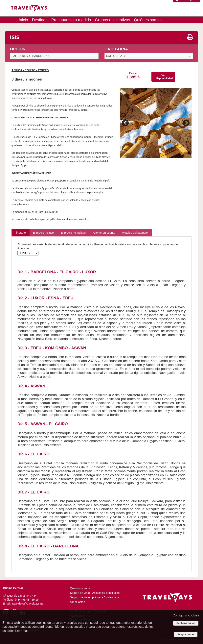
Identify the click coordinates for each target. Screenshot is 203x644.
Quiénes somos (148, 20)
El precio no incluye (73, 233)
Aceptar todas (186, 634)
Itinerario (20, 233)
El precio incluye (43, 233)
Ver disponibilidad (164, 77)
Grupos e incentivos (113, 20)
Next (186, 123)
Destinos (40, 20)
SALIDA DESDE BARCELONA (30, 56)
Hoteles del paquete (135, 233)
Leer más (22, 631)
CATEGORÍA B (115, 56)
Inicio (23, 20)
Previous (126, 123)
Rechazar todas (186, 623)
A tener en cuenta (104, 233)
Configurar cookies (186, 615)
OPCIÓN (18, 49)
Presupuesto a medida (71, 20)
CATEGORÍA (116, 49)
